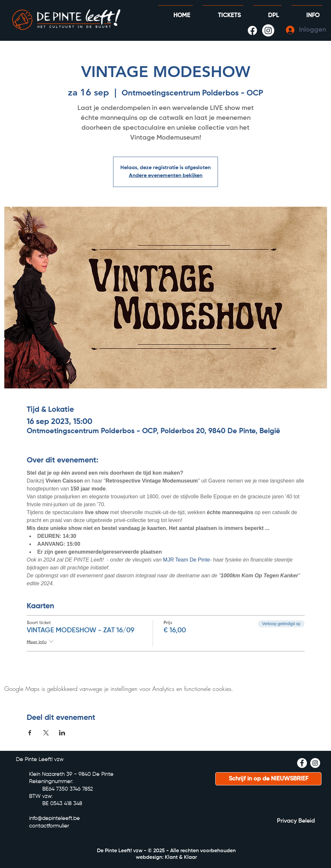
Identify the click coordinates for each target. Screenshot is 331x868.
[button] (267, 13)
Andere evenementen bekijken (166, 176)
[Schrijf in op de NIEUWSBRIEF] (268, 779)
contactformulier (49, 826)
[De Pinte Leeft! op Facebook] (252, 30)
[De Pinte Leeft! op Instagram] (268, 30)
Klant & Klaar (181, 857)
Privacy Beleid (296, 821)
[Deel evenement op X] (46, 733)
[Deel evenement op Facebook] (30, 733)
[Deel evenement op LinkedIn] (62, 733)
